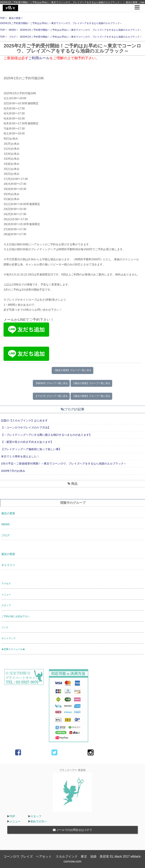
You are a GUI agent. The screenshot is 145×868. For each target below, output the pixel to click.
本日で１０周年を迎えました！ (20, 456)
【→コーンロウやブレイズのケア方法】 (26, 428)
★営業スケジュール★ (13, 649)
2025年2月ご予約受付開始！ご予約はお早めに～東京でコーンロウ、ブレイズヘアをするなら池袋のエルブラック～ (61, 23)
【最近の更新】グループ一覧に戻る (72, 370)
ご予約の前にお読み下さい (16, 616)
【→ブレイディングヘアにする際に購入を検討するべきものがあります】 (46, 435)
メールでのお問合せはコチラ (72, 830)
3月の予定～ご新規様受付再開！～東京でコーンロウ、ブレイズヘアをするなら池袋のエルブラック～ (64, 464)
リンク (5, 627)
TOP (2, 18)
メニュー (6, 595)
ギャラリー (8, 565)
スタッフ (6, 605)
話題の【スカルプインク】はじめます (24, 420)
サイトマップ (8, 638)
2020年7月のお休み (13, 471)
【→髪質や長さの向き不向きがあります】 (27, 442)
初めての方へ (39, 821)
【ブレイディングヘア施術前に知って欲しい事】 (31, 449)
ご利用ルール (39, 58)
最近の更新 (15, 18)
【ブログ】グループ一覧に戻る (51, 396)
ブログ (13, 37)
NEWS (13, 30)
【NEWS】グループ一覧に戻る (51, 383)
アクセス (6, 584)
